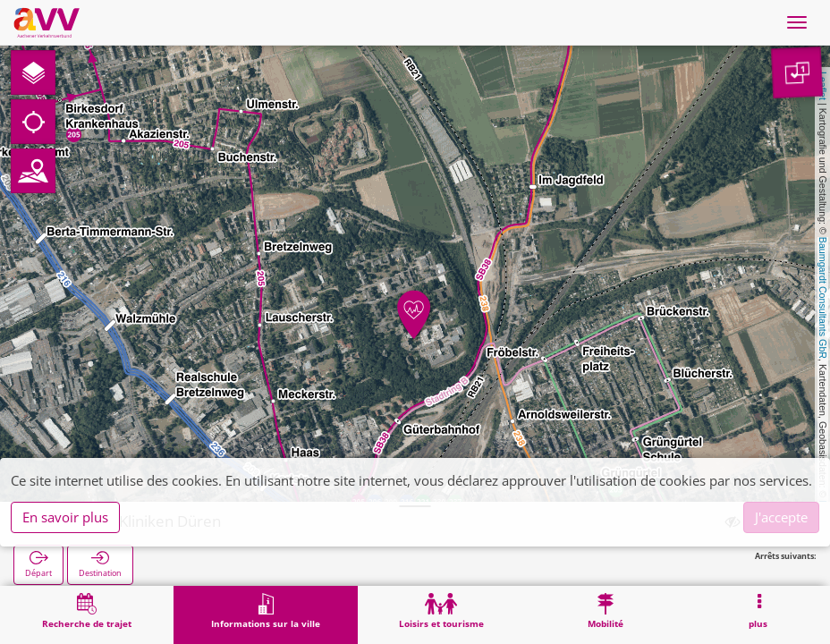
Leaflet (823, 86)
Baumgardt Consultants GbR (823, 298)
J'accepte (781, 517)
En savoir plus (65, 517)
